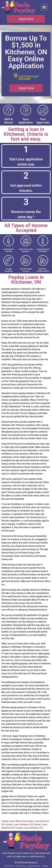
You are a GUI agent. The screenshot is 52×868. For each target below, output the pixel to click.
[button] (44, 7)
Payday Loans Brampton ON (19, 824)
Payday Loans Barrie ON (13, 821)
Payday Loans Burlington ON (29, 828)
